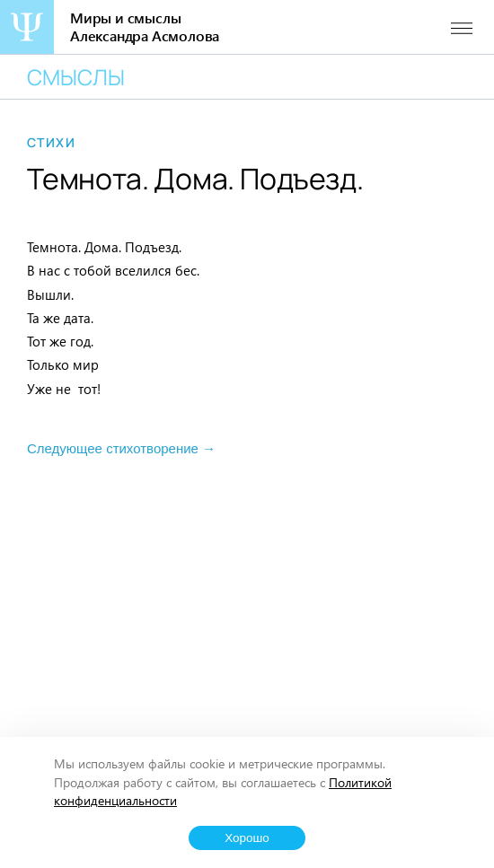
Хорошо (247, 838)
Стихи (51, 143)
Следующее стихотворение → (121, 448)
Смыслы (76, 77)
